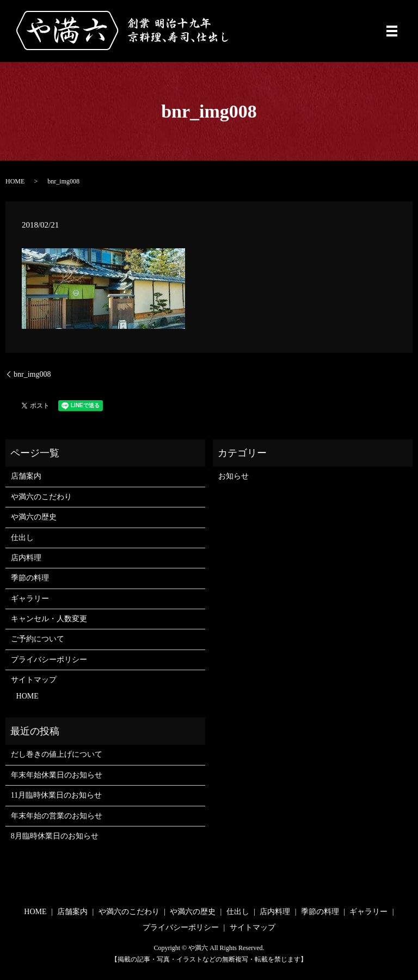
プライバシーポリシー (49, 660)
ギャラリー (30, 599)
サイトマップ (34, 680)
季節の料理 (30, 578)
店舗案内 (26, 476)
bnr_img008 (32, 374)
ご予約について (38, 639)
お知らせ (233, 476)
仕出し (22, 538)
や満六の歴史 (34, 517)
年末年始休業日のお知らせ (57, 775)
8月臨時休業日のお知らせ (55, 836)
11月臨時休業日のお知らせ (56, 795)
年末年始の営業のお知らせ (57, 816)
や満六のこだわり (41, 497)
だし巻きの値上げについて (57, 754)
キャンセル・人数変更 (49, 619)
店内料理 (26, 558)
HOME (15, 181)
